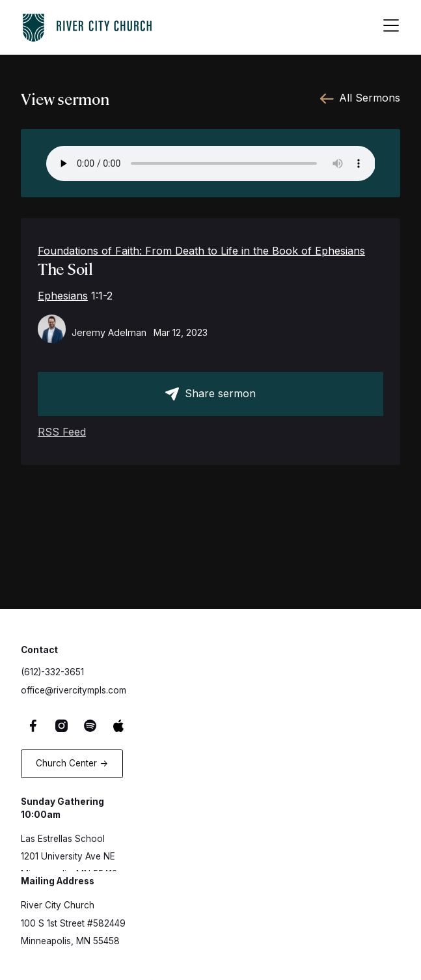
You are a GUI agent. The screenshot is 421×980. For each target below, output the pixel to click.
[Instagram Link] (64, 726)
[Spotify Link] (92, 726)
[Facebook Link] (35, 726)
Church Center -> (72, 763)
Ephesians (63, 296)
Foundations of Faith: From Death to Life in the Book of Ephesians (201, 251)
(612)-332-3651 (52, 672)
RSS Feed (62, 432)
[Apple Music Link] (120, 726)
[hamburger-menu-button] (391, 27)
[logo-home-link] (87, 25)
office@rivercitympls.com (74, 690)
